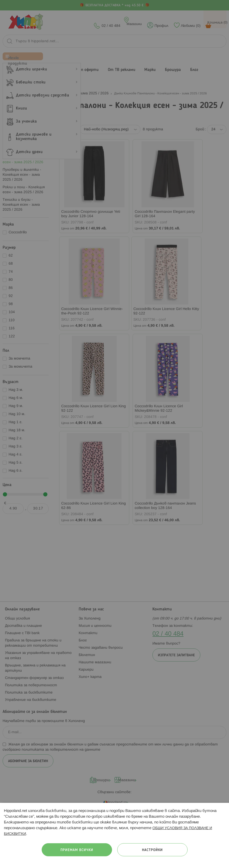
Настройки (152, 850)
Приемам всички (77, 850)
